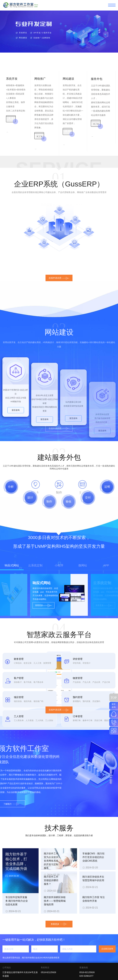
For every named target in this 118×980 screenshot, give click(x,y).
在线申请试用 (59, 716)
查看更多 (59, 918)
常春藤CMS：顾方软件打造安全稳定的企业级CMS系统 (94, 899)
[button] (59, 67)
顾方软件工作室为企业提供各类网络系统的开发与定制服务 (51, 902)
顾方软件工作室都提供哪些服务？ (51, 922)
